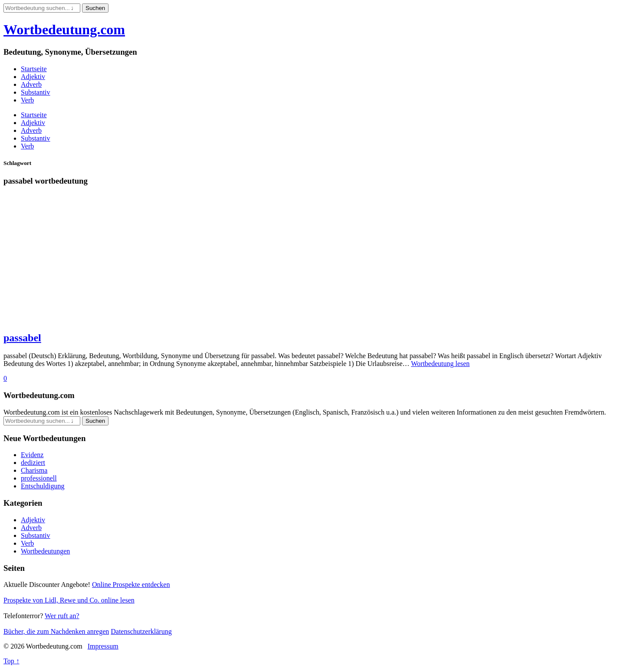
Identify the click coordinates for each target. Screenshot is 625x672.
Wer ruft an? (62, 616)
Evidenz (32, 455)
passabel (22, 338)
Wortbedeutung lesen (440, 364)
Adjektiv (33, 77)
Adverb (31, 84)
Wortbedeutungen (45, 551)
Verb (27, 100)
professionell (39, 478)
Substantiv (36, 92)
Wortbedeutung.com (64, 30)
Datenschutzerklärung (141, 631)
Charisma (34, 470)
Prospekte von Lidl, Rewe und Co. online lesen (69, 600)
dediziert (33, 463)
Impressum (103, 646)
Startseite (34, 69)
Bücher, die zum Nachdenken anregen (56, 631)
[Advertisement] (264, 263)
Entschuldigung (43, 486)
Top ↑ (12, 661)
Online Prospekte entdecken (131, 585)
